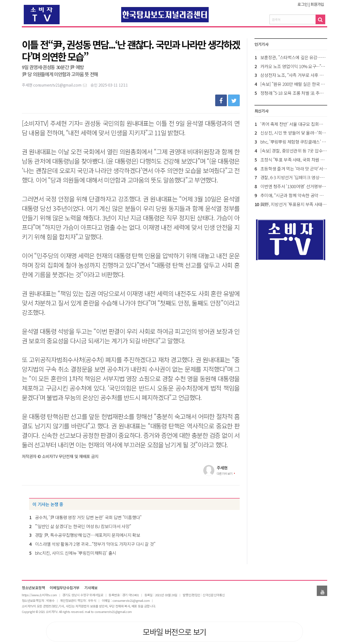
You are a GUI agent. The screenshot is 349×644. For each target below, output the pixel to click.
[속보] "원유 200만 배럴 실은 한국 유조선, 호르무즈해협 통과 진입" (294, 84)
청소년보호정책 (33, 588)
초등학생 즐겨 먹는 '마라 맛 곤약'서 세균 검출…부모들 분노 (294, 169)
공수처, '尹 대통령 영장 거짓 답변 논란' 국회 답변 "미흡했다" (88, 517)
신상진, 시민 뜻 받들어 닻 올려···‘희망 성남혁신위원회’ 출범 (294, 133)
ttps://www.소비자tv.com (40, 595)
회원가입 (317, 4)
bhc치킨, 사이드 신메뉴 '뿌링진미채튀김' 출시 (76, 553)
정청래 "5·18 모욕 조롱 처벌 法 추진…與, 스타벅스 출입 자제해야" (294, 93)
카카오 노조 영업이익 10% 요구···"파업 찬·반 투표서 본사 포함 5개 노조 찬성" (294, 66)
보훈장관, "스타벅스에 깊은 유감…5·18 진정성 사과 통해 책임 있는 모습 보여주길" (294, 57)
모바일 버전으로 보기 (174, 632)
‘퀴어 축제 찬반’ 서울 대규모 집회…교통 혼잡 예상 (294, 124)
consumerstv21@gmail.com (60, 85)
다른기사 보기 (225, 473)
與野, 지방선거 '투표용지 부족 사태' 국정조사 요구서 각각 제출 (294, 204)
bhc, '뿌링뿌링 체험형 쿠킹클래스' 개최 (294, 142)
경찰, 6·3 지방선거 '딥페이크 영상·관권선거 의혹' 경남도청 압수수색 (294, 177)
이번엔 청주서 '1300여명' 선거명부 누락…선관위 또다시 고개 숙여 (294, 186)
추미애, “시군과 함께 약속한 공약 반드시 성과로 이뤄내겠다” (294, 195)
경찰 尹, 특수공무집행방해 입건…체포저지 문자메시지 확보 (88, 535)
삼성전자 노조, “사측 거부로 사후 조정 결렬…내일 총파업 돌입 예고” (294, 75)
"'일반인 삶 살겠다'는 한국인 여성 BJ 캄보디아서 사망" (83, 526)
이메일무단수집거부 (65, 588)
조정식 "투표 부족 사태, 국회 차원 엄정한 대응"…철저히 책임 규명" (294, 160)
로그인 (303, 4)
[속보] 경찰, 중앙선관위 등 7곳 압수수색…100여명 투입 (294, 151)
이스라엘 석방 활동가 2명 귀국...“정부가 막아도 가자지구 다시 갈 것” (95, 544)
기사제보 (91, 588)
